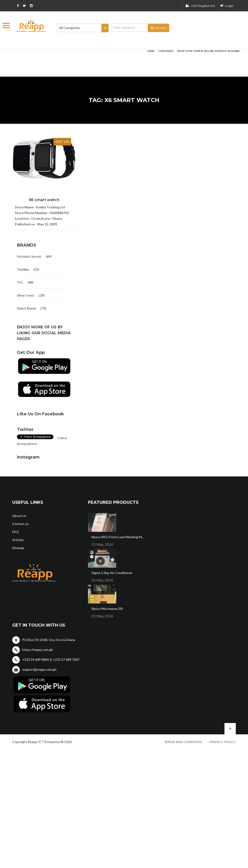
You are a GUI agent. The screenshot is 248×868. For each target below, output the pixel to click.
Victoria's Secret (29, 256)
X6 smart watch (44, 200)
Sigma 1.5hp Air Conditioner (112, 573)
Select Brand (26, 308)
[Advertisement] (70, 56)
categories (166, 51)
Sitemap (18, 548)
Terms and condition (183, 742)
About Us (19, 516)
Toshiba (23, 269)
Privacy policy (223, 742)
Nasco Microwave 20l (107, 609)
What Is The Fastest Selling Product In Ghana (208, 51)
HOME (151, 51)
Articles (18, 540)
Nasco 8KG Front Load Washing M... (118, 537)
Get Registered (200, 6)
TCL (20, 282)
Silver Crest (26, 295)
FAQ (16, 532)
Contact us (20, 524)
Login (227, 6)
